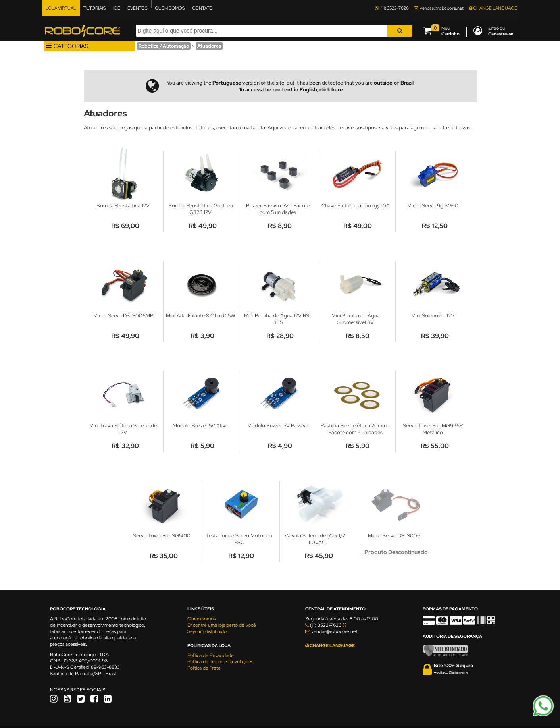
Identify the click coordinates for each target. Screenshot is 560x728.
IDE (117, 8)
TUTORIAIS (95, 8)
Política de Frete (204, 668)
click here (331, 90)
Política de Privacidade (211, 655)
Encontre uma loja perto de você (222, 625)
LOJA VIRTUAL (61, 8)
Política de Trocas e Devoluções (220, 662)
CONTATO (202, 8)
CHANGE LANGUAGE (493, 8)
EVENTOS (138, 8)
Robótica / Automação (164, 46)
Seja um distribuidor (208, 631)
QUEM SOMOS (170, 8)
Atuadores (209, 46)
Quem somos (201, 619)
